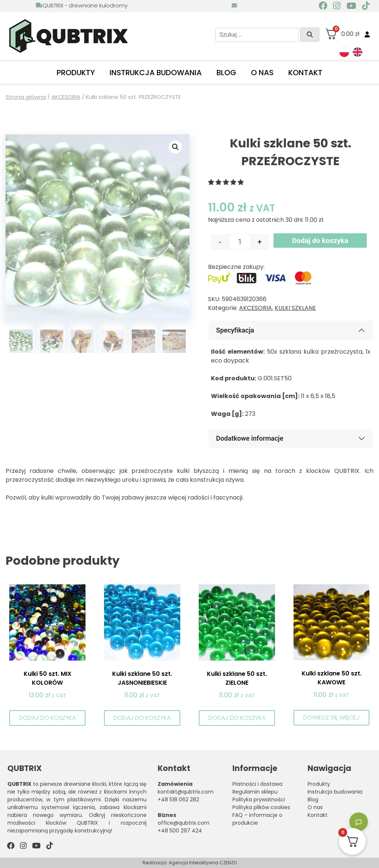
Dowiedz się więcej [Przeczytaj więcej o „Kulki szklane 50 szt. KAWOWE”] (331, 717)
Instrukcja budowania (156, 73)
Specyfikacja (235, 330)
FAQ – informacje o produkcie (257, 819)
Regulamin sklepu (255, 792)
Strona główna (26, 97)
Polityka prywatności (259, 799)
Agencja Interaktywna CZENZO (203, 863)
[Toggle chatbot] (359, 822)
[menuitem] (344, 52)
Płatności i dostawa (257, 784)
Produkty (76, 73)
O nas (262, 73)
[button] (175, 147)
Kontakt (305, 73)
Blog (226, 73)
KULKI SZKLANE (295, 308)
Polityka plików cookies (261, 807)
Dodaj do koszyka (320, 241)
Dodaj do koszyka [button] (47, 718)
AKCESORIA (66, 97)
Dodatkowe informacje (250, 438)
